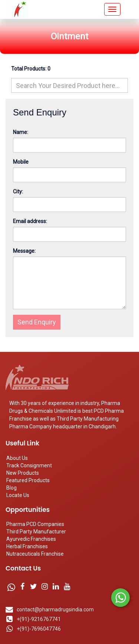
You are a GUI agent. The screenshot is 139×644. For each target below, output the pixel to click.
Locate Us (18, 495)
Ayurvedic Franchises (31, 539)
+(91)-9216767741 (39, 619)
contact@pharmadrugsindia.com (55, 609)
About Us (17, 458)
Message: (24, 251)
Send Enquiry (37, 322)
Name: (21, 132)
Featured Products (28, 480)
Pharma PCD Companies (35, 524)
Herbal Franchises (27, 546)
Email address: (30, 221)
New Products (23, 473)
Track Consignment (29, 465)
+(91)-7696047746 (39, 629)
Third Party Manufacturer (36, 532)
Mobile (21, 162)
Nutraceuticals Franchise (35, 554)
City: (18, 192)
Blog (11, 488)
